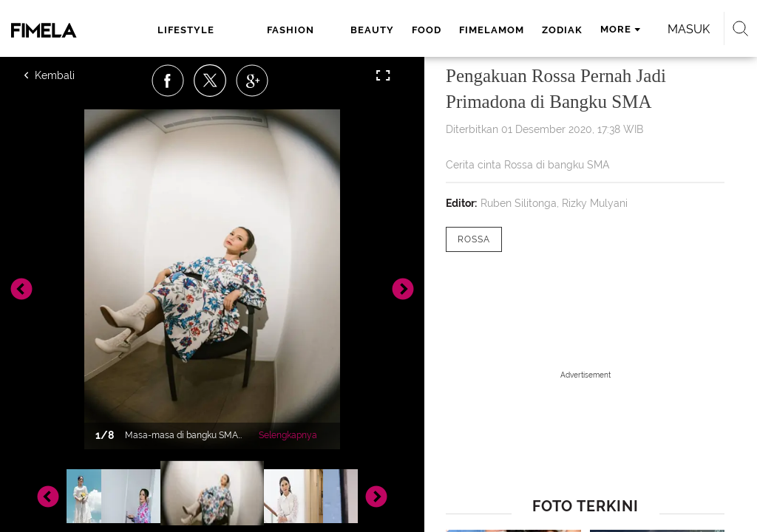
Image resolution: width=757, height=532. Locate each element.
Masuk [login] (689, 29)
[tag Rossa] (474, 239)
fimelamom (492, 30)
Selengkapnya (288, 435)
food (427, 30)
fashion (291, 30)
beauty (372, 30)
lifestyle (186, 30)
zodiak (562, 30)
